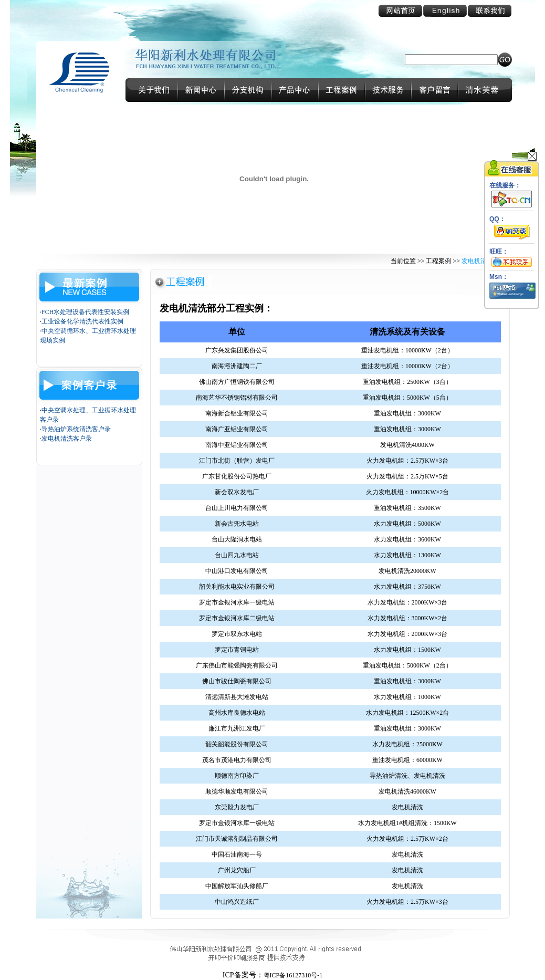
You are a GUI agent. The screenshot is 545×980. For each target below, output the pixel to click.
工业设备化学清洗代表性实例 (82, 321)
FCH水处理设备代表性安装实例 (85, 312)
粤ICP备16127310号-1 (293, 975)
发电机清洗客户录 (67, 439)
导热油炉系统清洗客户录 (76, 429)
